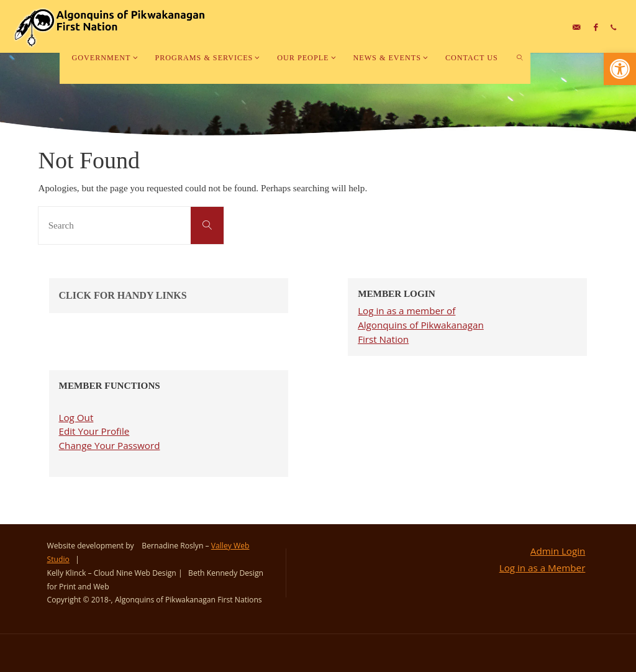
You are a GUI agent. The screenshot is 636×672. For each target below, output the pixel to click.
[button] (620, 69)
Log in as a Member (543, 568)
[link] (520, 57)
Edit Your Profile (94, 431)
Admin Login (558, 551)
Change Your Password (110, 445)
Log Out (76, 417)
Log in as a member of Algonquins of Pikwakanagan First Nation (421, 325)
